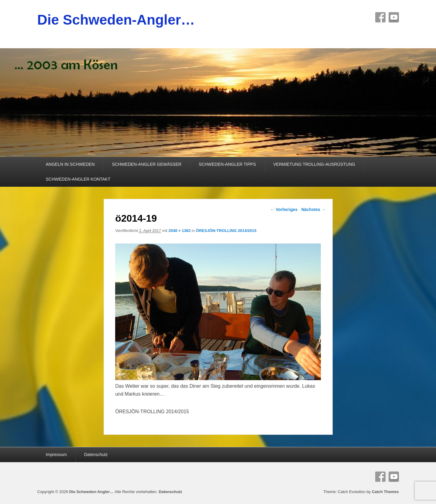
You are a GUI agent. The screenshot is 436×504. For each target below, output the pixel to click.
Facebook (380, 17)
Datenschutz (96, 455)
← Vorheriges (284, 209)
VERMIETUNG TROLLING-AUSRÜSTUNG (314, 164)
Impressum (56, 455)
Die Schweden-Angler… (116, 20)
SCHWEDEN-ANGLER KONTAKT (78, 179)
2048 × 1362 (180, 231)
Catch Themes (385, 492)
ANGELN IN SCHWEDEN (70, 164)
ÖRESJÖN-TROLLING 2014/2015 (226, 231)
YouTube (394, 17)
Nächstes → (314, 209)
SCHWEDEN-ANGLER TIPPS (227, 164)
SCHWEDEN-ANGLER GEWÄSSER (147, 164)
